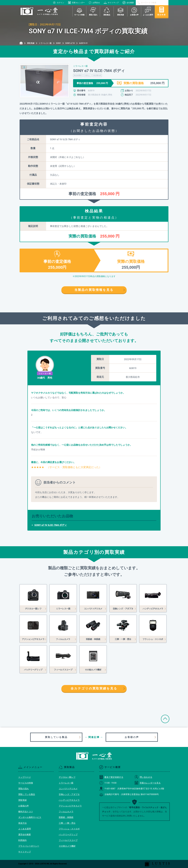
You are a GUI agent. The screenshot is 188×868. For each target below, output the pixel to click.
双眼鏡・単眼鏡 (66, 817)
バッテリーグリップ (68, 835)
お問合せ (94, 3)
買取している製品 (56, 737)
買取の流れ (23, 789)
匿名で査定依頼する (111, 777)
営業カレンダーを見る (148, 783)
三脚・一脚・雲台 (67, 823)
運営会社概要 (25, 835)
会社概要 (128, 3)
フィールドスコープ (68, 840)
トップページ (25, 777)
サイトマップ (111, 3)
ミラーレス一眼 (66, 783)
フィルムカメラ (66, 812)
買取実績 (22, 800)
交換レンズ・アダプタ (69, 794)
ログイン (58, 3)
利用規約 (22, 840)
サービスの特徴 (26, 783)
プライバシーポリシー (29, 846)
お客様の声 (132, 737)
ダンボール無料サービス (30, 817)
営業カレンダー (76, 3)
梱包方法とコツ (26, 812)
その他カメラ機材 (67, 846)
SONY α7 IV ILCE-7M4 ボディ (51, 525)
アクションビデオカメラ (70, 806)
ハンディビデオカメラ (69, 800)
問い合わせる (143, 777)
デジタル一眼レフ (67, 777)
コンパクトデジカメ (68, 789)
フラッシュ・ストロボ (69, 829)
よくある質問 (25, 829)
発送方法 (22, 823)
